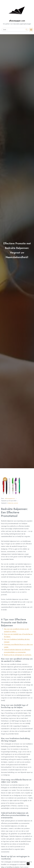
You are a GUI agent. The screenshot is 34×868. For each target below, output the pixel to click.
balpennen (11, 503)
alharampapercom (10, 498)
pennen (16, 503)
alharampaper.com (17, 21)
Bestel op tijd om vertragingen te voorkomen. (18, 655)
